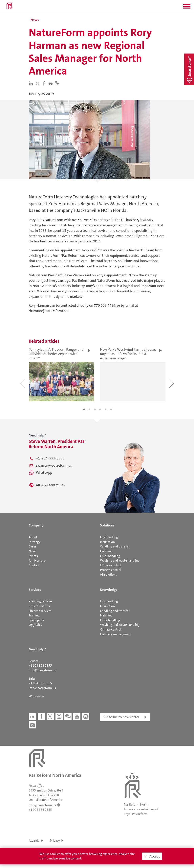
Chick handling (110, 556)
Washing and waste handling (120, 560)
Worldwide (36, 696)
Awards (34, 841)
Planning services (41, 601)
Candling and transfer (115, 546)
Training (34, 615)
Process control (111, 570)
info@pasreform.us (42, 670)
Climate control (111, 565)
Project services (39, 606)
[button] (187, 8)
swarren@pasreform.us (54, 465)
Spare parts (36, 620)
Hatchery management (116, 634)
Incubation (107, 542)
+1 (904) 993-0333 (50, 458)
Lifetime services (40, 611)
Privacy (55, 841)
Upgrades (35, 625)
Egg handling (109, 537)
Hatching (106, 551)
